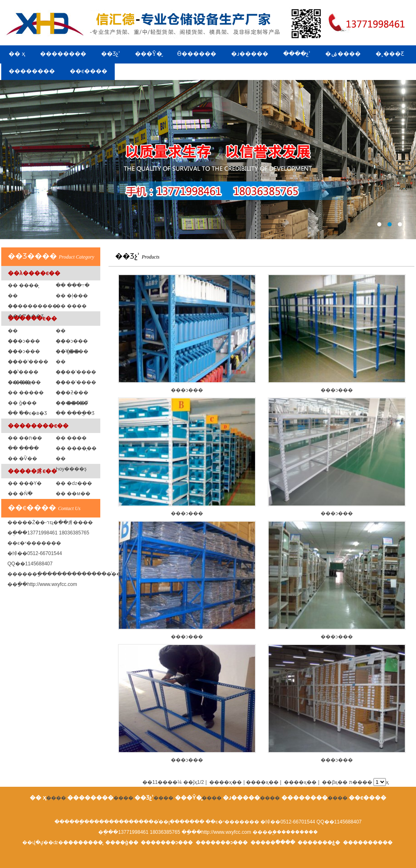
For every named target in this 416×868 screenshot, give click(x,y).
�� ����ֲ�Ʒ (75, 413)
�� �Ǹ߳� (20, 494)
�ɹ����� (250, 54)
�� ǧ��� (22, 403)
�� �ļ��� (72, 296)
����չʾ (297, 54)
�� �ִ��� (23, 448)
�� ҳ (17, 54)
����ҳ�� (300, 782)
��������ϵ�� (38, 426)
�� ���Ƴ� (25, 483)
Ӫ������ (197, 54)
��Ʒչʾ (111, 54)
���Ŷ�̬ (149, 54)
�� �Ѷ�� (22, 459)
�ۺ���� (343, 54)
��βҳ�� (335, 782)
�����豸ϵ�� (32, 471)
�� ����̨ (23, 285)
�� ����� (26, 393)
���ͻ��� (187, 334)
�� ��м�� (73, 494)
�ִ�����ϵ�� (32, 318)
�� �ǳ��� (74, 483)
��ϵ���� (89, 71)
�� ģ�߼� (68, 351)
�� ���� (71, 438)
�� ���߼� (71, 306)
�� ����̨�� (76, 448)
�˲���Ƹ (390, 54)
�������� (63, 54)
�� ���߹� (73, 285)
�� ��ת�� (25, 438)
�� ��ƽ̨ (20, 382)
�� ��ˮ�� (72, 403)
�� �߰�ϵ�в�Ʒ (27, 413)
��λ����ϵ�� (34, 273)
